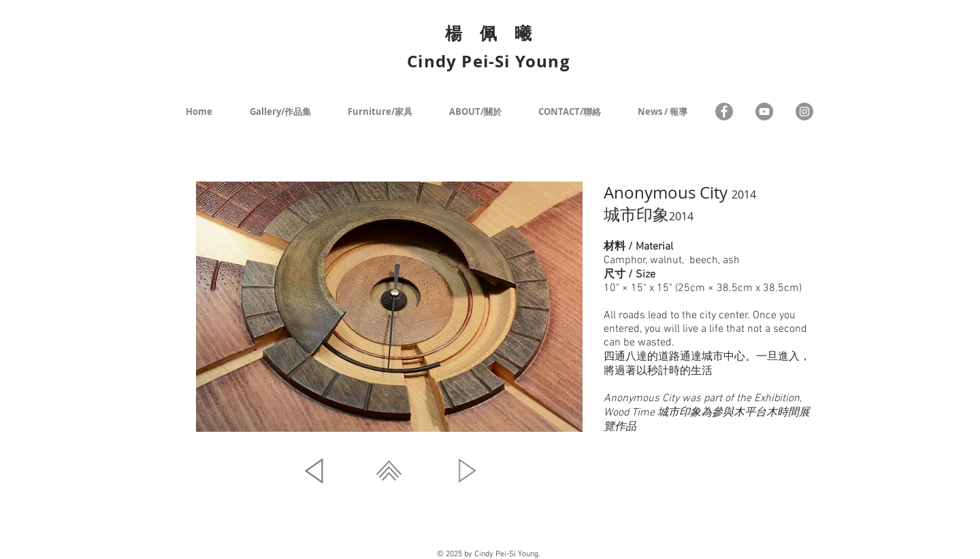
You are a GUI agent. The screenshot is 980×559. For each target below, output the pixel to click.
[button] (389, 307)
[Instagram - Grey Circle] (804, 112)
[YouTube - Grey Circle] (764, 112)
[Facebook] (724, 112)
